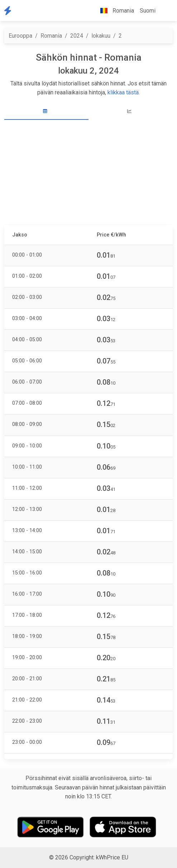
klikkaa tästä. (124, 92)
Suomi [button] (148, 11)
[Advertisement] (88, 173)
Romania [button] (114, 11)
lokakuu (101, 36)
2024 (77, 36)
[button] (164, 11)
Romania (51, 36)
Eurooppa (20, 36)
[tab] (46, 111)
